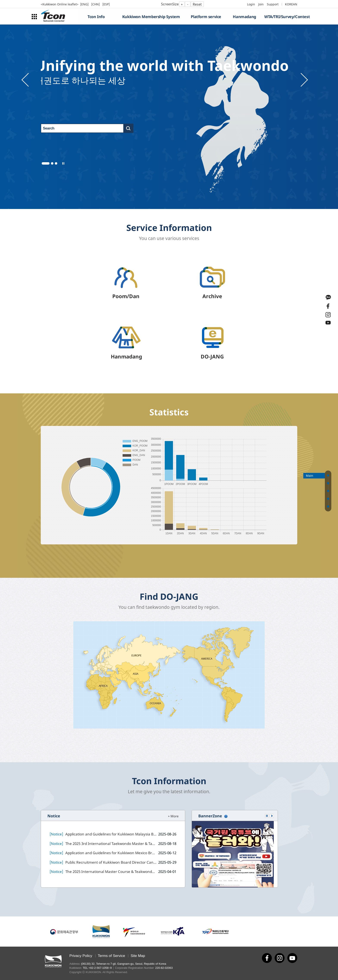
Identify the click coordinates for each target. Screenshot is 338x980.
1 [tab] (46, 163)
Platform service (206, 17)
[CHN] (96, 4)
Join (261, 4)
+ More (173, 816)
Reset (197, 4)
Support (273, 4)
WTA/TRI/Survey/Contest (281, 17)
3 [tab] (56, 163)
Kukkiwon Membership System (151, 17)
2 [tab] (52, 163)
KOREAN (291, 4)
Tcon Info (96, 17)
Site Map (138, 956)
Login (251, 4)
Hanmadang (244, 17)
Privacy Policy (81, 956)
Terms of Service (112, 956)
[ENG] (85, 4)
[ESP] (106, 4)
